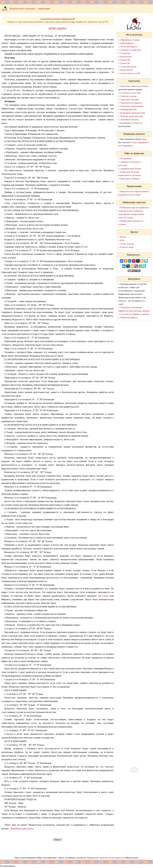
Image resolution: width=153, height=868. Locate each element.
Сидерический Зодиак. (131, 169)
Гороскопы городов (130, 100)
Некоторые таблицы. (130, 179)
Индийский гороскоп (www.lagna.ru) (105, 858)
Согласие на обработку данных (135, 314)
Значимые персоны (129, 120)
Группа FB (125, 63)
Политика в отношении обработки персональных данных (134, 309)
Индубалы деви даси (22, 829)
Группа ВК (125, 60)
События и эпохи (128, 96)
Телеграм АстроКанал (131, 50)
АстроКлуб (125, 53)
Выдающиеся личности (131, 123)
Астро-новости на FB (130, 74)
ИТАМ (123, 237)
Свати (105, 596)
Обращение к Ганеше (130, 40)
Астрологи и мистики (130, 93)
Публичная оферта (129, 318)
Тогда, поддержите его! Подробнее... (134, 144)
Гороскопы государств (131, 103)
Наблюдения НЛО (128, 110)
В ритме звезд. (127, 247)
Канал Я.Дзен (127, 70)
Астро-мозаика (127, 244)
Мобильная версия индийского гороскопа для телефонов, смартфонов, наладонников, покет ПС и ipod (134, 213)
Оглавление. (126, 159)
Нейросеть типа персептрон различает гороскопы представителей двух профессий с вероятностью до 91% (58, 21)
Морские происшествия (131, 116)
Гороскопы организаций (132, 106)
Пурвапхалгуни (80, 120)
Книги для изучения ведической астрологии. (130, 174)
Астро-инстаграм (128, 67)
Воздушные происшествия (133, 113)
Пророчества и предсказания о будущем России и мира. (134, 193)
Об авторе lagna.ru (129, 47)
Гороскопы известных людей (134, 86)
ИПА (122, 241)
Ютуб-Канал (126, 57)
